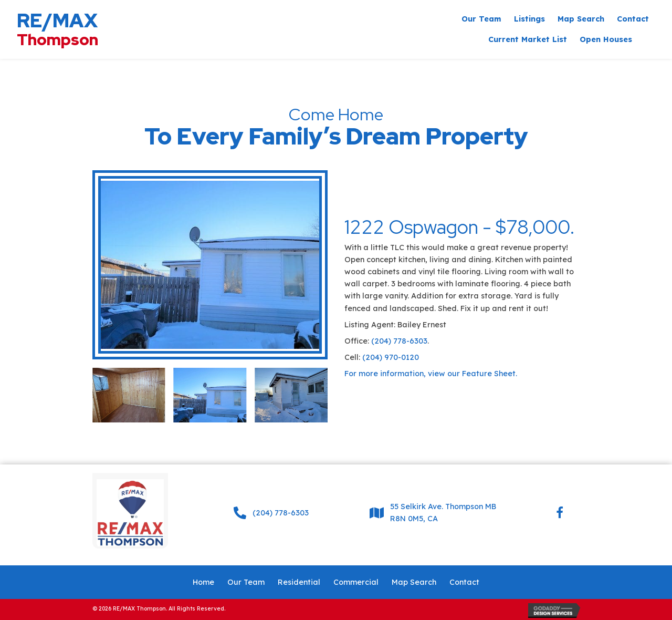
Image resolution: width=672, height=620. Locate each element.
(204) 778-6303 (399, 341)
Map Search (414, 582)
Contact (464, 582)
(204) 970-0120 (391, 357)
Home (203, 582)
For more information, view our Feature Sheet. (431, 374)
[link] (481, 19)
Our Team (246, 582)
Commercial (356, 582)
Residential (299, 582)
